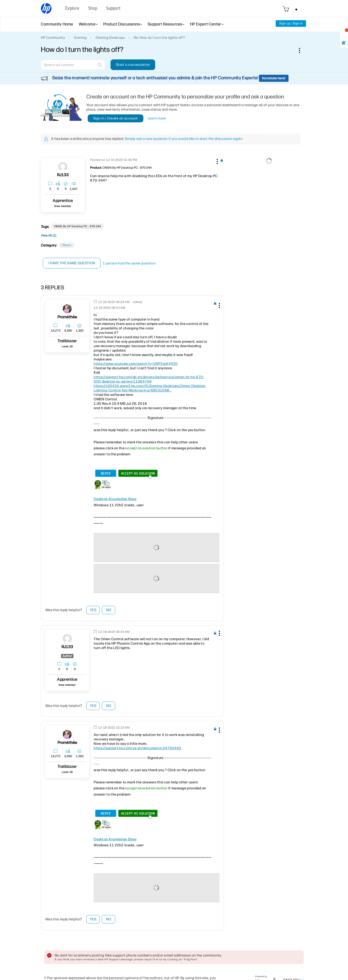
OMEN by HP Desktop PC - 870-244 (78, 226)
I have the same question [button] (72, 263)
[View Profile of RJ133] (63, 175)
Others (67, 245)
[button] (217, 161)
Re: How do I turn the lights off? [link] (159, 38)
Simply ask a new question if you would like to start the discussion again (184, 139)
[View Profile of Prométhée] (67, 317)
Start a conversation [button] (133, 65)
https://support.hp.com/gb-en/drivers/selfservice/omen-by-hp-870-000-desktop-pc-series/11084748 (149, 379)
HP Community (53, 38)
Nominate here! (274, 78)
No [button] (109, 610)
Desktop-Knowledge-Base (115, 499)
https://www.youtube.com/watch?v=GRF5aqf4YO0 (136, 364)
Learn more (157, 118)
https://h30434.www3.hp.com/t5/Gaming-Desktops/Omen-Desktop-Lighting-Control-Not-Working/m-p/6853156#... (150, 388)
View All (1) (48, 236)
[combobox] (73, 65)
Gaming (80, 38)
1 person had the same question (129, 263)
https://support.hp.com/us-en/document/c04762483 (137, 748)
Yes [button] (93, 610)
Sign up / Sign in (291, 23)
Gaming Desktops (110, 38)
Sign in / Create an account (116, 118)
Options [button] (302, 50)
